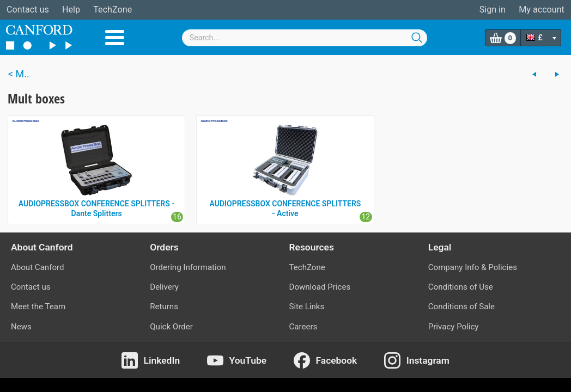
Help (71, 10)
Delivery (164, 287)
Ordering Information (188, 267)
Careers (303, 327)
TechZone (113, 10)
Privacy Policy (454, 327)
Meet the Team (38, 307)
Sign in (493, 10)
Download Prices (320, 287)
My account (542, 10)
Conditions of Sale (461, 307)
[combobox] (305, 38)
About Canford (37, 267)
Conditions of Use (461, 287)
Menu (115, 38)
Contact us (28, 10)
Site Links (307, 307)
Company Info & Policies (473, 267)
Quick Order (171, 327)
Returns (164, 307)
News (21, 327)
